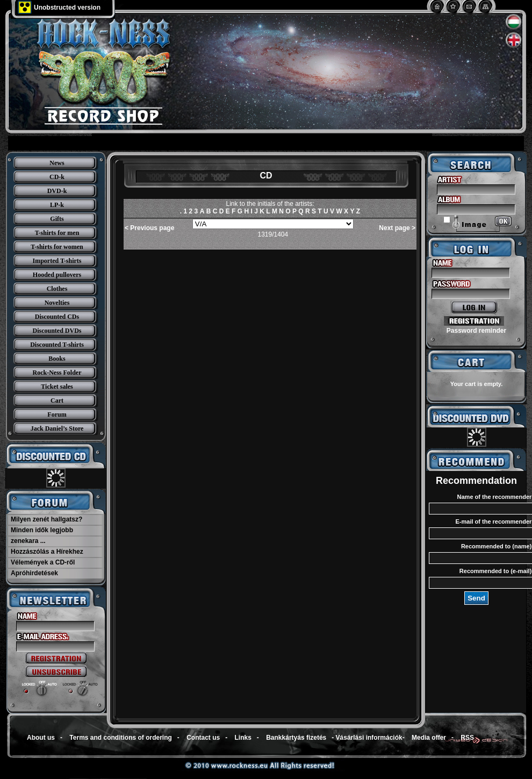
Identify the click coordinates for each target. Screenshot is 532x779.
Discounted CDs (57, 317)
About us (41, 738)
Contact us (203, 738)
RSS (467, 738)
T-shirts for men (57, 233)
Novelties (57, 303)
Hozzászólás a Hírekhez (47, 552)
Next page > (397, 228)
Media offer (429, 738)
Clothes (57, 289)
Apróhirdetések (34, 573)
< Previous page (149, 228)
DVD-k (57, 191)
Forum (57, 414)
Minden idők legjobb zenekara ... (42, 535)
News (57, 163)
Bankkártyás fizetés (296, 738)
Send (476, 598)
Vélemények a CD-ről (43, 562)
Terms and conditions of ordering (120, 738)
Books (57, 359)
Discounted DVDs (57, 331)
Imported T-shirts (57, 261)
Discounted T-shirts (57, 345)
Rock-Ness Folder (57, 373)
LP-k (57, 205)
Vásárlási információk (369, 738)
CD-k (57, 177)
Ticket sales (57, 387)
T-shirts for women (57, 247)
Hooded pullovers (57, 275)
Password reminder (476, 331)
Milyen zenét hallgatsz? (46, 519)
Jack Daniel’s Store (57, 428)
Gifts (57, 219)
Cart (57, 401)
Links (243, 738)
